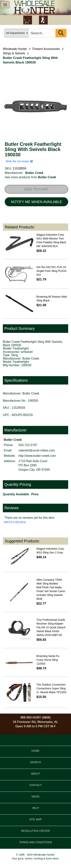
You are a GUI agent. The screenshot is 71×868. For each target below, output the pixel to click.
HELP (35, 808)
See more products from (30, 177)
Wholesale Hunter (15, 49)
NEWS (36, 797)
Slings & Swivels (14, 53)
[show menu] (5, 5)
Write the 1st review (19, 161)
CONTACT (35, 785)
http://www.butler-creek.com (37, 456)
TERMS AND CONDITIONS (35, 842)
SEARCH (35, 762)
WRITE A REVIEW (15, 522)
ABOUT (35, 774)
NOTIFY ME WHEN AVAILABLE (36, 202)
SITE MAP (35, 819)
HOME (36, 751)
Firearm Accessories (46, 49)
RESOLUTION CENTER (35, 831)
